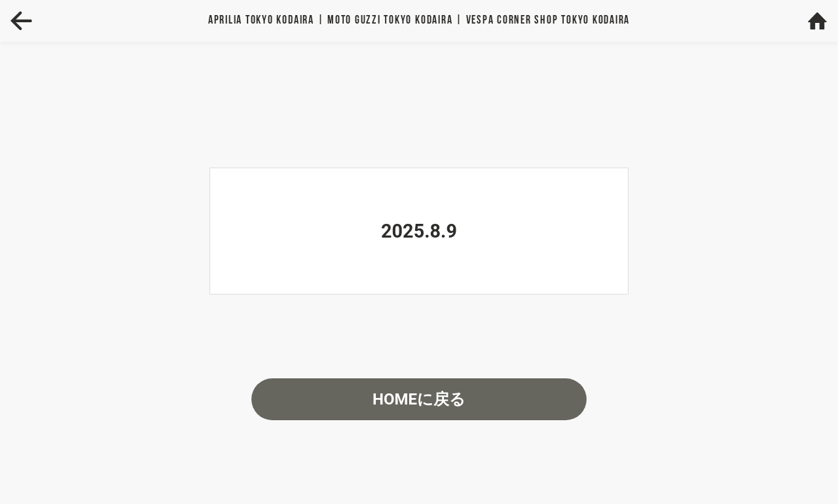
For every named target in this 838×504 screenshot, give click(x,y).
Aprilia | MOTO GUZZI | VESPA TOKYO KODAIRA (419, 21)
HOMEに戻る (419, 399)
